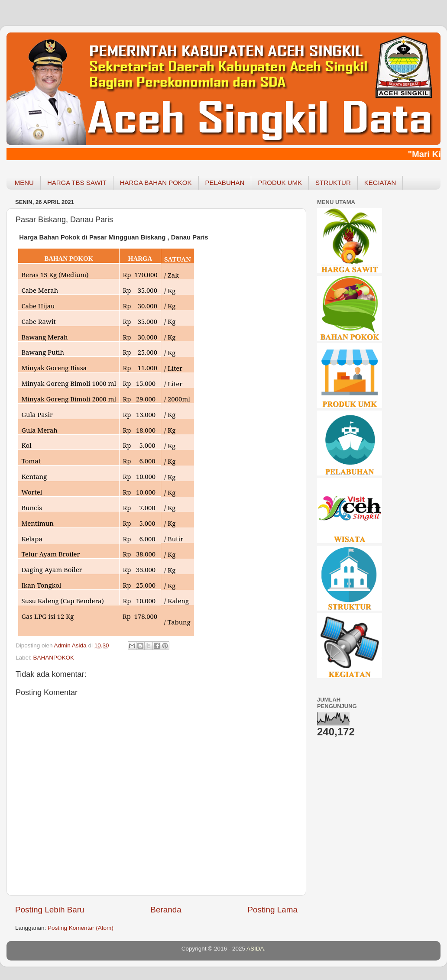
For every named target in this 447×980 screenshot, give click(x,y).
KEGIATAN (380, 183)
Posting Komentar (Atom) (81, 928)
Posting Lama (272, 910)
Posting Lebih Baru (50, 910)
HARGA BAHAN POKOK (156, 183)
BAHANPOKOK (54, 658)
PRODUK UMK (280, 183)
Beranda (166, 910)
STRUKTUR (333, 183)
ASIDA (255, 949)
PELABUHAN (225, 183)
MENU (24, 183)
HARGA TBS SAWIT (77, 183)
